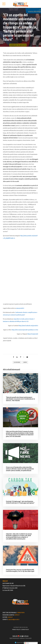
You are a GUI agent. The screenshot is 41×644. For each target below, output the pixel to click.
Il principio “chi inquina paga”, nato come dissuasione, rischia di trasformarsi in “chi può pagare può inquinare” (20, 502)
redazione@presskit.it (14, 619)
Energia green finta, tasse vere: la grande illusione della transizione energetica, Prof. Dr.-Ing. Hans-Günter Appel (20, 570)
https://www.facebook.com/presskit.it (28, 326)
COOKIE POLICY (25, 629)
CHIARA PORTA (21, 613)
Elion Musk (17, 362)
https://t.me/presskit (33, 334)
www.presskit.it (20, 308)
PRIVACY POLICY (16, 629)
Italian (27, 643)
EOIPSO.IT (17, 615)
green (25, 362)
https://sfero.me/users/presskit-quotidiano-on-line (25, 330)
